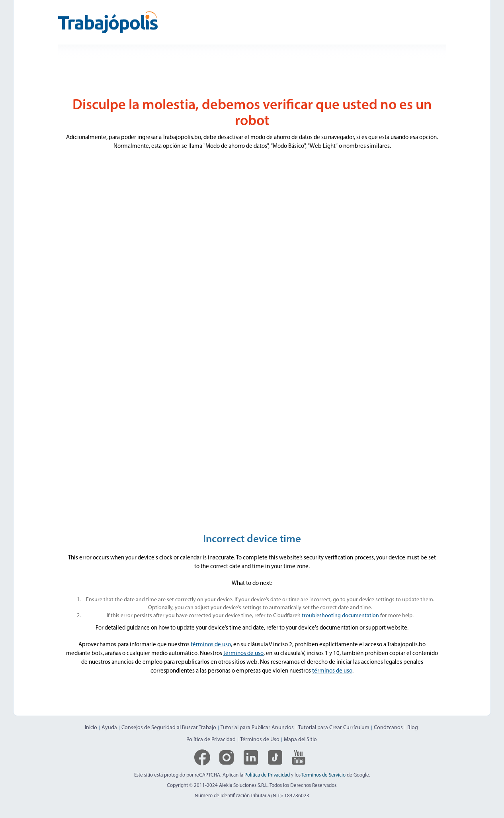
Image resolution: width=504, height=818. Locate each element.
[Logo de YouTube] (299, 757)
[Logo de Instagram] (227, 757)
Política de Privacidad (211, 740)
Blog (413, 728)
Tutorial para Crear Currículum (334, 728)
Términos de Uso (260, 740)
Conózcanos (388, 728)
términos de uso (211, 645)
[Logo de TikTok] (275, 757)
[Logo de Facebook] (202, 757)
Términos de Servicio (323, 775)
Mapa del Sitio (300, 740)
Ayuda (109, 728)
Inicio (91, 728)
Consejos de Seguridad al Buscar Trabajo (169, 728)
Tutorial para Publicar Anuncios (257, 728)
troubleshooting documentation (340, 616)
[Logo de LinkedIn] (251, 757)
